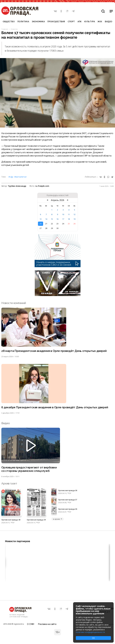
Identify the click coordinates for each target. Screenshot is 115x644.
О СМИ (31, 624)
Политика (23, 22)
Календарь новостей (57, 195)
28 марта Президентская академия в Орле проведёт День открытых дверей (54, 351)
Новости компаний (14, 303)
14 (46, 219)
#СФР (11, 177)
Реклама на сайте (47, 624)
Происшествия (56, 22)
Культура (90, 22)
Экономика (38, 22)
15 (52, 219)
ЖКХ (100, 22)
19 (74, 219)
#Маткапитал (20, 177)
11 (69, 214)
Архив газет (9, 483)
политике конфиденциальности (90, 632)
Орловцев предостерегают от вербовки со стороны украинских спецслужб (29, 469)
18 (69, 219)
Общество (9, 22)
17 (63, 219)
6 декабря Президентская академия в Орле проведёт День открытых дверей (55, 407)
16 (57, 219)
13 (41, 219)
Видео (109, 22)
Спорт (71, 22)
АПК (80, 22)
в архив (58, 519)
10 (63, 214)
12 (74, 214)
